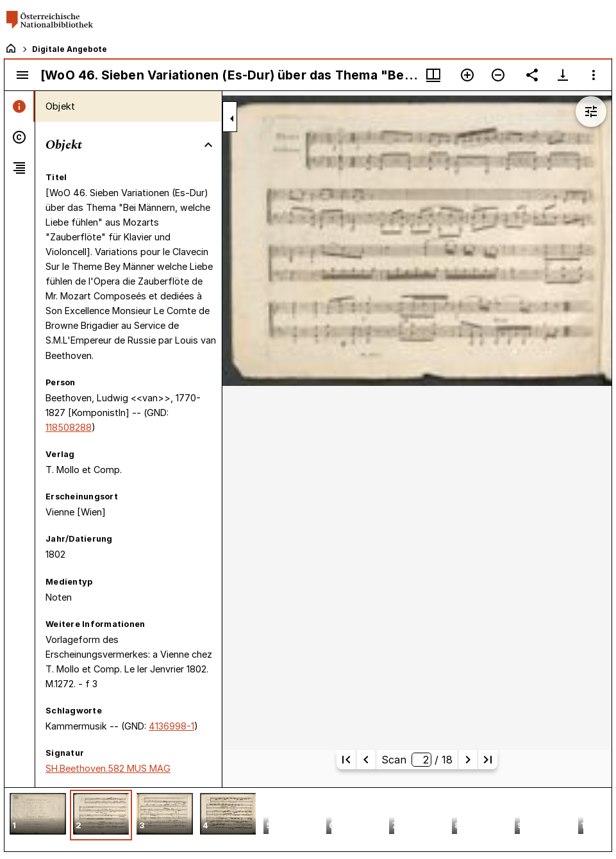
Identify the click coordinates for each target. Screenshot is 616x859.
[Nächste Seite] (468, 760)
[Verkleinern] (498, 75)
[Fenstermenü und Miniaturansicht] (433, 75)
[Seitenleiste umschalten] (22, 75)
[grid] (308, 819)
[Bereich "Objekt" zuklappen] (208, 145)
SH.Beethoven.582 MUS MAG (108, 768)
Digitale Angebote (70, 49)
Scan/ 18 (417, 760)
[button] (38, 815)
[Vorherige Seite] (366, 760)
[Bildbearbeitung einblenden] (591, 112)
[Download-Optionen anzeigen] (563, 75)
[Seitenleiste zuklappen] (232, 119)
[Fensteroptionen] (594, 75)
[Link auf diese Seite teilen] (532, 75)
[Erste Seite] (346, 760)
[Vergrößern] (467, 75)
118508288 (69, 427)
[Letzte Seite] (488, 760)
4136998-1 (171, 726)
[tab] (20, 106)
